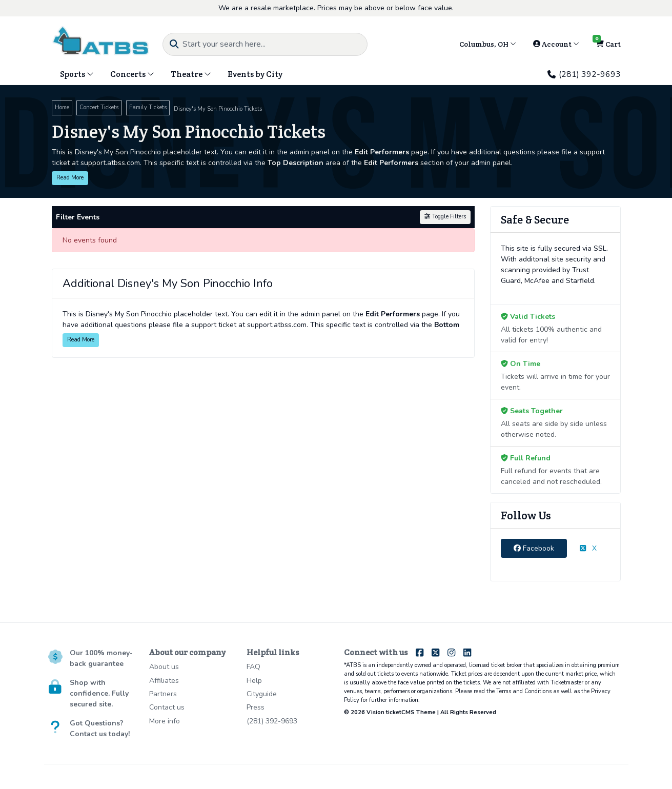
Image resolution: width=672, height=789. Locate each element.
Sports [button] (77, 74)
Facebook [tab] (534, 548)
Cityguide (262, 694)
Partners (163, 694)
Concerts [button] (132, 74)
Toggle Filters (445, 217)
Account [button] (556, 44)
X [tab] (588, 548)
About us (164, 667)
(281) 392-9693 (584, 74)
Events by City (255, 74)
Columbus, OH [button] (488, 44)
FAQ (253, 667)
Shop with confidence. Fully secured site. (99, 693)
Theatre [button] (191, 74)
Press (256, 707)
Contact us (167, 707)
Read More (70, 178)
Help (254, 681)
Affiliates (164, 681)
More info (165, 721)
